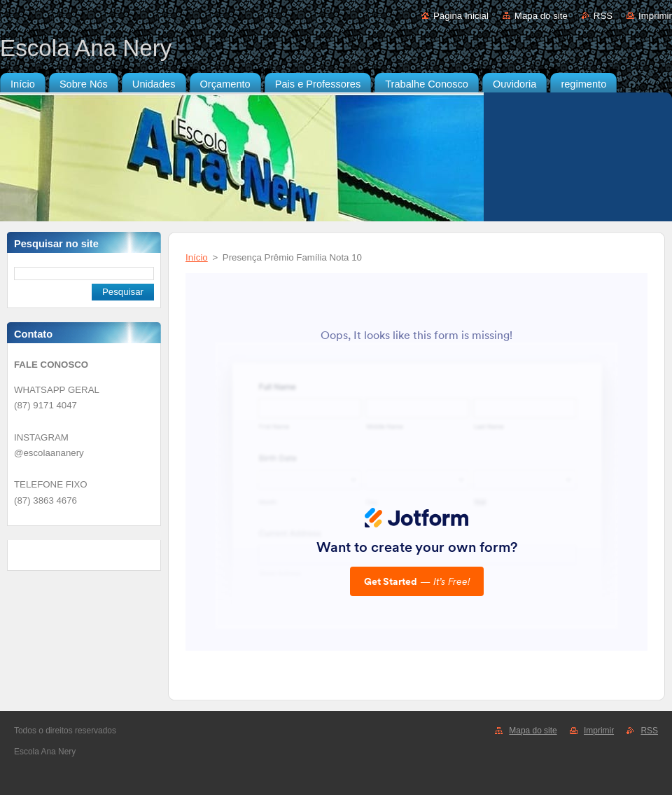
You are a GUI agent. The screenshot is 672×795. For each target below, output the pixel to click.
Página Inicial (461, 16)
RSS (603, 16)
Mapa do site (541, 16)
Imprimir (655, 16)
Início (197, 257)
